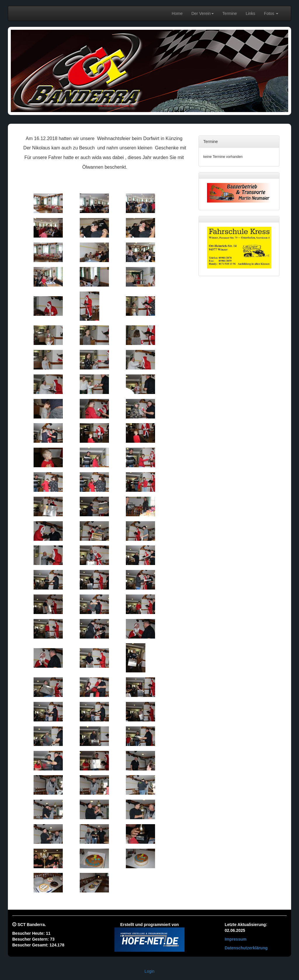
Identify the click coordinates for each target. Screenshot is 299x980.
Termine (230, 13)
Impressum (235, 939)
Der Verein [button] (202, 13)
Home (177, 13)
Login (149, 971)
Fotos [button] (271, 13)
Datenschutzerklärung (246, 948)
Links (250, 13)
